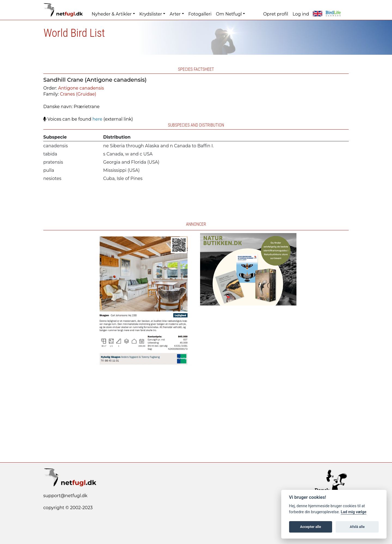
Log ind (301, 14)
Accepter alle (310, 527)
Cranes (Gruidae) (78, 94)
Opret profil (276, 14)
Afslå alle (357, 527)
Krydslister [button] (151, 14)
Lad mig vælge (354, 512)
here (97, 119)
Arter (175, 14)
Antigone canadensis (81, 88)
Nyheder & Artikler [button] (112, 14)
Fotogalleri (200, 14)
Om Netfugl (229, 14)
